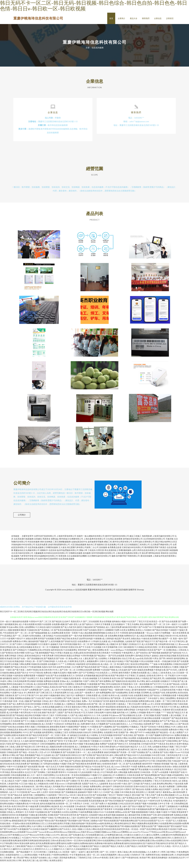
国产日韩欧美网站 (170, 747)
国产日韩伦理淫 (92, 824)
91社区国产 (131, 628)
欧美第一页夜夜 (71, 639)
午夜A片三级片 (48, 721)
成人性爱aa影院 (77, 659)
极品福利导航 (37, 804)
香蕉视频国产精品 (33, 761)
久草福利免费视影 (178, 824)
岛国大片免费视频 (162, 639)
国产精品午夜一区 (164, 647)
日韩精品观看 (92, 696)
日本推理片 (107, 747)
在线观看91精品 (96, 821)
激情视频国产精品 (47, 659)
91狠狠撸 (98, 645)
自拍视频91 (53, 670)
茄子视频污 (124, 650)
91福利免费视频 (85, 818)
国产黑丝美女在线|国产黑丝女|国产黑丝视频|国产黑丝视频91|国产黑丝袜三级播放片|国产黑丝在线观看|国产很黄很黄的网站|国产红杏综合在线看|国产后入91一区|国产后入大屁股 (103, 827)
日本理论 (173, 784)
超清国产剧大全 (21, 679)
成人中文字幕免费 (105, 778)
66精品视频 (150, 738)
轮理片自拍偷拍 (32, 756)
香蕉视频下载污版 (169, 770)
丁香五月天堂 (143, 628)
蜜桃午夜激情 (117, 716)
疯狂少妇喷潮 (103, 770)
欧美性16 (113, 701)
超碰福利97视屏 (85, 798)
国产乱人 (38, 713)
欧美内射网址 (145, 713)
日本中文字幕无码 (160, 713)
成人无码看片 (47, 730)
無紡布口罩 (92, 551)
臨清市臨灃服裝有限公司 (68, 556)
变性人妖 (78, 630)
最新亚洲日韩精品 (118, 707)
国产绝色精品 (18, 721)
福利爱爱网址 (48, 738)
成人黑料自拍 (156, 747)
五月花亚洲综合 (103, 704)
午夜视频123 (96, 747)
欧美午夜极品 (159, 642)
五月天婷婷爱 (14, 727)
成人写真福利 (133, 713)
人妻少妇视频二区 (177, 721)
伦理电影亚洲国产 (91, 693)
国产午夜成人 (103, 673)
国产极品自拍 (138, 795)
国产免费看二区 (106, 744)
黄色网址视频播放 (151, 727)
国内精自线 (170, 633)
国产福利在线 (175, 659)
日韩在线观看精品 (50, 736)
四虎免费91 (130, 662)
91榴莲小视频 (178, 673)
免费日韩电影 (10, 662)
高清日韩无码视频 (33, 710)
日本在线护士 (154, 704)
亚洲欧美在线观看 (139, 679)
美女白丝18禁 (115, 790)
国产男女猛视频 (142, 775)
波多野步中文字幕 (147, 767)
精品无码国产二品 (167, 795)
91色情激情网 (131, 656)
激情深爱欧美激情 (58, 733)
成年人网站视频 (120, 778)
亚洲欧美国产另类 (56, 821)
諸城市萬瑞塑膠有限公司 (59, 551)
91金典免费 (120, 756)
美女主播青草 (46, 684)
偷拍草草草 (147, 770)
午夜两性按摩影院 (60, 861)
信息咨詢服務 (81, 596)
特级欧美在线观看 (39, 670)
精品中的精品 (118, 667)
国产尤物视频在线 (69, 798)
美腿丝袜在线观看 (73, 773)
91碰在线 (145, 645)
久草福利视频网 (30, 650)
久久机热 (60, 667)
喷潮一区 (66, 741)
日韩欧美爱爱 (92, 701)
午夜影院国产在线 (177, 778)
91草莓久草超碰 (62, 659)
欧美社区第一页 (67, 781)
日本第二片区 (89, 810)
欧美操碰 (26, 793)
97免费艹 (83, 736)
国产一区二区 (159, 630)
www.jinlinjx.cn (68, 596)
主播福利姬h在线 (83, 710)
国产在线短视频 (100, 801)
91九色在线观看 (85, 778)
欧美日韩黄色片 (167, 775)
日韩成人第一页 (32, 667)
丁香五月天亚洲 (160, 787)
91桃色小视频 (154, 818)
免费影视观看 (29, 682)
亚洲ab (63, 687)
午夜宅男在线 (25, 719)
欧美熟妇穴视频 (167, 753)
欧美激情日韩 (22, 741)
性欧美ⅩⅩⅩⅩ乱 (172, 642)
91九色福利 (46, 761)
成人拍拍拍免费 (40, 690)
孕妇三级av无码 (130, 764)
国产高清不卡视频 (60, 684)
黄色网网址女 (147, 693)
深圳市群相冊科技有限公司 (103, 559)
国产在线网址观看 (8, 741)
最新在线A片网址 (79, 713)
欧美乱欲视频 (49, 713)
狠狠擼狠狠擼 (142, 818)
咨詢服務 (87, 559)
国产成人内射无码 (69, 633)
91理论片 (95, 753)
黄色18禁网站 (19, 730)
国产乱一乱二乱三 (81, 716)
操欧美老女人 (122, 730)
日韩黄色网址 (6, 756)
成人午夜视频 (182, 727)
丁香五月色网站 (132, 630)
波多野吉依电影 (64, 673)
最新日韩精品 (116, 673)
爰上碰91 (123, 812)
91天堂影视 (22, 798)
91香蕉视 (124, 639)
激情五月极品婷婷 (85, 633)
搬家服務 (127, 556)
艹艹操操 (154, 670)
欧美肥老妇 (157, 773)
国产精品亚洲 (177, 724)
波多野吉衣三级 (119, 736)
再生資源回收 (110, 556)
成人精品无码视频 (144, 642)
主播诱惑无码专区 (8, 821)
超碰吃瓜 (59, 713)
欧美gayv (120, 656)
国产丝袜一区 (62, 665)
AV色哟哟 (40, 727)
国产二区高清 (107, 775)
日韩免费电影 (81, 690)
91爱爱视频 (154, 673)
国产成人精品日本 (41, 764)
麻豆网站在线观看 (152, 724)
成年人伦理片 (43, 798)
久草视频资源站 (115, 665)
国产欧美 (63, 693)
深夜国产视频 (140, 810)
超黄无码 (98, 784)
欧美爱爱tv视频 (61, 744)
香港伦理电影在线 (8, 653)
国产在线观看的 (55, 818)
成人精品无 (9, 787)
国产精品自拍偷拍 (20, 750)
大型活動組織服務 (78, 551)
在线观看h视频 (58, 630)
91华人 (56, 676)
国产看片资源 (18, 676)
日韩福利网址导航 (163, 767)
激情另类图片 (124, 679)
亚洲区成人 (153, 793)
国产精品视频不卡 (25, 858)
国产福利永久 (88, 630)
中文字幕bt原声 (71, 747)
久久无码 (168, 804)
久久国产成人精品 (75, 721)
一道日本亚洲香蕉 (179, 639)
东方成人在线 (73, 699)
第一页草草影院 (50, 775)
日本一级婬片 (172, 630)
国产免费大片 (101, 810)
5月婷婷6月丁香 (137, 861)
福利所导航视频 (36, 747)
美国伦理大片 (77, 628)
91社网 (64, 727)
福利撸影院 (7, 684)
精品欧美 (55, 812)
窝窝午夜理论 (116, 767)
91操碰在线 (32, 636)
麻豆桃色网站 (41, 821)
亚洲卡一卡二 (81, 758)
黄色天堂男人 (80, 667)
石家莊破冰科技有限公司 (133, 553)
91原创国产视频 (108, 676)
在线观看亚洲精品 (142, 701)
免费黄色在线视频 (74, 795)
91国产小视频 (21, 787)
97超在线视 (178, 790)
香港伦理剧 (53, 690)
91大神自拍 (41, 633)
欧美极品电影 (18, 667)
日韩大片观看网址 (66, 690)
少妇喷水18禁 (21, 744)
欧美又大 (71, 682)
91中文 (26, 738)
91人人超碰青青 (101, 790)
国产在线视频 (35, 738)
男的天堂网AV (61, 707)
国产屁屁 (137, 647)
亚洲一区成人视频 (21, 707)
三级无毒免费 (52, 778)
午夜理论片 (77, 810)
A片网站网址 (50, 787)
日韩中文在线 (105, 667)
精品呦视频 (113, 810)
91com (177, 758)
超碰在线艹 (142, 704)
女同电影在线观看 (31, 824)
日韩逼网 (162, 650)
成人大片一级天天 (35, 781)
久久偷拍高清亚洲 (107, 724)
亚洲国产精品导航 (62, 645)
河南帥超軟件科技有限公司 (23, 551)
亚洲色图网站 (45, 812)
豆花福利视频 (18, 756)
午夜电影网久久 (129, 659)
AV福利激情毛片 (180, 807)
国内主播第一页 (48, 724)
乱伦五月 (29, 778)
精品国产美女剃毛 (122, 645)
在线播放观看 (143, 744)
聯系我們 (146, 18)
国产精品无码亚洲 (37, 741)
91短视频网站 (136, 787)
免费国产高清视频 (93, 804)
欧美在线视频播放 (82, 781)
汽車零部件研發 (27, 562)
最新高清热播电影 (160, 864)
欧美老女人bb (170, 679)
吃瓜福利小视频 (65, 679)
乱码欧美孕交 (131, 704)
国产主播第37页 (73, 787)
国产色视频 (117, 764)
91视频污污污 (96, 781)
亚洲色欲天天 (135, 650)
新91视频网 (5, 673)
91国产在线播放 (138, 758)
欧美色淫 (75, 645)
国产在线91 (47, 704)
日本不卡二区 (6, 650)
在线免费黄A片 (84, 647)
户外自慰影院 (8, 639)
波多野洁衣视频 (11, 670)
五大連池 (62, 553)
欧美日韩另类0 (46, 676)
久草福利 (95, 647)
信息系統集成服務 (36, 553)
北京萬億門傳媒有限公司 (161, 551)
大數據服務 (39, 559)
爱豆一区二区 (93, 861)
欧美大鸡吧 (49, 790)
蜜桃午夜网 (181, 744)
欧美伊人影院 (120, 693)
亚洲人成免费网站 (27, 633)
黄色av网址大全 (75, 665)
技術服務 (103, 553)
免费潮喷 (96, 676)
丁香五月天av (63, 801)
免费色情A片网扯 (176, 736)
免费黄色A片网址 (20, 647)
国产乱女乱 (106, 773)
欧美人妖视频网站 (102, 767)
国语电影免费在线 (68, 864)
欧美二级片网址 (37, 793)
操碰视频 (93, 684)
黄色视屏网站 (94, 713)
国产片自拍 (36, 704)
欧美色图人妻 (101, 642)
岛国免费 (147, 730)
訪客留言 (170, 18)
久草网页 (74, 736)
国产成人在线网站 (99, 665)
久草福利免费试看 (73, 790)
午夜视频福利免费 (144, 815)
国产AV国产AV (145, 633)
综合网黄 (132, 744)
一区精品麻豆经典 (168, 667)
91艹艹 (61, 670)
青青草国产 (118, 741)
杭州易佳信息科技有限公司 (56, 559)
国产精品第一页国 (92, 727)
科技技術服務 (34, 548)
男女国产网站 (23, 864)
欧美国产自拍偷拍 (39, 864)
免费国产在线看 (107, 750)
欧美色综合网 (76, 636)
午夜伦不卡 (20, 645)
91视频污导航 (66, 770)
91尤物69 (106, 716)
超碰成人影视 (145, 682)
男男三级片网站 (168, 858)
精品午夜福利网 (134, 784)
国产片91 (35, 701)
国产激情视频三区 (35, 770)
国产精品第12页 (28, 753)
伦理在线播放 (35, 642)
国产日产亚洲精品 (87, 679)
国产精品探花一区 (164, 738)
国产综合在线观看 (170, 628)
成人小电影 (53, 864)
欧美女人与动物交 (144, 636)
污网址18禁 (48, 815)
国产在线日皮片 (141, 807)
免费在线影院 (134, 778)
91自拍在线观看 (61, 642)
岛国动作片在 (106, 736)
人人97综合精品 (136, 730)
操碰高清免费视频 (145, 676)
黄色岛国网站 (98, 656)
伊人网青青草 (30, 699)
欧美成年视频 (110, 821)
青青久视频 (30, 733)
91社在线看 (154, 775)
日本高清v (7, 812)
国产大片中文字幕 (23, 701)
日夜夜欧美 (9, 701)
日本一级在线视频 (142, 690)
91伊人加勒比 (177, 733)
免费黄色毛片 (130, 642)
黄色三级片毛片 (68, 701)
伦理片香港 (26, 804)
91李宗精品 (5, 778)
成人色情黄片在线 (125, 701)
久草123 (28, 784)
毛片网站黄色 (60, 824)
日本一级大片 (6, 628)
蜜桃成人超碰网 (150, 824)
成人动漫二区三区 (174, 756)
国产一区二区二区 (23, 639)
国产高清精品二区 (45, 636)
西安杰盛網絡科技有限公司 (46, 562)
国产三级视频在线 (170, 812)
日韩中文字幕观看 (102, 630)
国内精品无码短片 (143, 662)
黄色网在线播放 (7, 810)
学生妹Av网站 (13, 633)
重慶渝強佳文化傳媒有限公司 (27, 556)
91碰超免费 (33, 812)
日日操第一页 (182, 679)
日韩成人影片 (48, 707)
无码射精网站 (182, 684)
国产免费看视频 (132, 747)
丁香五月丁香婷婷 (115, 801)
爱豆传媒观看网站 (169, 653)
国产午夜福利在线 (131, 864)
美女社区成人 (158, 764)
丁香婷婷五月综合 (88, 704)
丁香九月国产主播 (152, 801)
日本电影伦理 (147, 750)
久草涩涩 (67, 713)
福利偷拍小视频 (119, 628)
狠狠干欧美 (47, 719)
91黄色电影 (8, 707)
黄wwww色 (184, 650)
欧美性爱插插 (90, 659)
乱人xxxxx (89, 784)
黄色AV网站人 (23, 815)
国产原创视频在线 (35, 665)
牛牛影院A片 (34, 750)
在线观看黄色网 (104, 812)
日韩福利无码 (118, 793)
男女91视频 (78, 750)
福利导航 (121, 719)
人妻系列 (181, 676)
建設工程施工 (135, 542)
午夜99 (10, 773)
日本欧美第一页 (147, 778)
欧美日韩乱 (128, 741)
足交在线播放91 (118, 630)
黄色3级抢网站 (146, 630)
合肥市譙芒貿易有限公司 (45, 542)
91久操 (165, 690)
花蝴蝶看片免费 (112, 636)
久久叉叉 (143, 753)
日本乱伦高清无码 (126, 810)
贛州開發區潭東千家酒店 (155, 553)
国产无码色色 (150, 733)
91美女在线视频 (146, 667)
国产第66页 (183, 730)
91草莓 (105, 804)
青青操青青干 (182, 818)
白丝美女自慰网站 (70, 818)
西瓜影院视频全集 (97, 807)
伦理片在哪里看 (168, 744)
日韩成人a (11, 818)
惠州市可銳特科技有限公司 (117, 542)
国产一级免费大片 (87, 699)
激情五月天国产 (20, 684)
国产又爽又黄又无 (44, 699)
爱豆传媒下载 (138, 801)
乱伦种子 (66, 628)
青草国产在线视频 (46, 645)
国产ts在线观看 (161, 778)
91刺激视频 (152, 810)
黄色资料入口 (142, 798)
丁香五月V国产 (181, 753)
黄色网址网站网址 (165, 790)
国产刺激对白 (83, 821)
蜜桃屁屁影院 (18, 827)
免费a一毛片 (87, 707)
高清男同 (81, 824)
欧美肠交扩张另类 (101, 707)
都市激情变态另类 (64, 750)
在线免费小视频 (145, 736)
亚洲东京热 (73, 653)
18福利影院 (80, 670)
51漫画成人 (121, 710)
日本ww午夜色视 (100, 864)
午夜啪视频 (43, 807)
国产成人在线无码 (115, 795)
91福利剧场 (18, 682)
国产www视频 (119, 775)
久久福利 (25, 747)
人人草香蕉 (113, 679)
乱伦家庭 (104, 647)
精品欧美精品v (15, 793)
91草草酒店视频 (70, 650)
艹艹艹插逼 (166, 719)
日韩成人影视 (23, 662)
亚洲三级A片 (115, 864)
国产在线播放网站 (120, 699)
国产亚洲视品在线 (130, 804)
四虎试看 (148, 665)
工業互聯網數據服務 (62, 548)
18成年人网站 (6, 687)
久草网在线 (70, 670)
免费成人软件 (137, 727)
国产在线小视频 (167, 758)
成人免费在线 (183, 713)
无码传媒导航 (135, 750)
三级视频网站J (40, 801)
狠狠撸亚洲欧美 (19, 636)
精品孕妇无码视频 (33, 721)
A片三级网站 (131, 719)
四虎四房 (129, 793)
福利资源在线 (57, 656)
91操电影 (182, 784)
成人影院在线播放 (24, 653)
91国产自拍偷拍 (90, 636)
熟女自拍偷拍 (18, 733)
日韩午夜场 (40, 753)
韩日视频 (150, 721)
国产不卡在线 (85, 653)
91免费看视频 (120, 784)
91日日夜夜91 (44, 650)
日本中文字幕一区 (165, 810)
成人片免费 (49, 747)
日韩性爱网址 (97, 738)
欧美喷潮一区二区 (64, 810)
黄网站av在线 (121, 818)
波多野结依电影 (86, 645)
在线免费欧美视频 (116, 642)
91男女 (156, 665)
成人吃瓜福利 (121, 676)
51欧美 (157, 667)
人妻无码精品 (47, 642)
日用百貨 (100, 556)
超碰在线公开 (109, 781)
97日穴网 (172, 713)
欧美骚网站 (147, 787)
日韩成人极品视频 (63, 784)
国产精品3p (86, 773)
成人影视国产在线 (157, 699)
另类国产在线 (6, 733)
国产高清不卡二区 (61, 815)
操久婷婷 (44, 701)
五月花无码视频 (106, 741)
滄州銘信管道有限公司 (133, 545)
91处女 (20, 699)
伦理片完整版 (8, 704)
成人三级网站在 (68, 710)
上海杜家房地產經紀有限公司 (128, 559)
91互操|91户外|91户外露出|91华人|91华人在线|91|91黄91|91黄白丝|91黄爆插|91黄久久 (61, 844)
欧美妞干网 (145, 864)
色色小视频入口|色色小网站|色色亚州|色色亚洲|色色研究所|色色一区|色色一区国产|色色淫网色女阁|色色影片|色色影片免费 (127, 835)
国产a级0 (69, 630)
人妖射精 (128, 647)
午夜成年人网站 (78, 804)
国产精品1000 (130, 761)
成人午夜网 (69, 667)
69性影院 (46, 656)
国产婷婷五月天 (121, 750)
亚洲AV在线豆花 (141, 793)
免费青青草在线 (153, 861)
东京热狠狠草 (80, 696)
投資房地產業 (42, 551)
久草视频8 (142, 719)
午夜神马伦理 (154, 807)
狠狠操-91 (85, 733)
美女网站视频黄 (168, 801)
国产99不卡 (140, 738)
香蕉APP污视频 (154, 719)
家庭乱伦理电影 (73, 662)
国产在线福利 (127, 807)
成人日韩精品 (8, 795)
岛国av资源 (57, 716)
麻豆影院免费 (179, 798)
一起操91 (81, 858)
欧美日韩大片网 (14, 867)
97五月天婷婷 (87, 719)
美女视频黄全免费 (75, 727)
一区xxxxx (149, 639)
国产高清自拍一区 (35, 775)
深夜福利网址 (172, 699)
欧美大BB (116, 684)
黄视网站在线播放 (23, 704)
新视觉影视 (121, 713)
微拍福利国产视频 (36, 647)
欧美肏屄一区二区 (117, 770)
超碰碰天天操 (56, 650)
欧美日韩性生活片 (74, 761)
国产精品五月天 (178, 719)
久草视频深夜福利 (131, 767)
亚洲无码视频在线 (33, 730)
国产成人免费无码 (17, 710)
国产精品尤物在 (74, 707)
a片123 (47, 758)
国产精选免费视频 (149, 781)
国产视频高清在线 (120, 687)
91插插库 (173, 636)
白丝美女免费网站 (127, 636)
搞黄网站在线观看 (160, 736)
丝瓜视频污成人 (115, 804)
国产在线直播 (69, 758)
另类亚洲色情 (60, 662)
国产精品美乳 (156, 684)
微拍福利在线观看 (20, 628)
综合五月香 (127, 665)
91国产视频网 (154, 741)
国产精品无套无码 (101, 761)
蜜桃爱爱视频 (99, 639)
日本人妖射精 (102, 721)
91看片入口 (98, 798)
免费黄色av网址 (145, 773)
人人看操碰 (13, 693)
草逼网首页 (7, 656)
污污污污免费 (108, 756)
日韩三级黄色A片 (75, 693)
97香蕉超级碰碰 (92, 744)
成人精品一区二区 (108, 670)
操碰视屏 (165, 659)
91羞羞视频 (92, 690)
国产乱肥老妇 (75, 767)
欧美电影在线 (155, 744)
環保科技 (165, 559)
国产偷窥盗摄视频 (39, 639)
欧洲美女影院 (56, 867)
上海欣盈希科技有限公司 (95, 545)
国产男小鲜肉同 (166, 665)
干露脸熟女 (91, 812)
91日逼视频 (18, 773)
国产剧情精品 (99, 633)
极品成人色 (144, 747)
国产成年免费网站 (103, 687)
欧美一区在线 (83, 684)
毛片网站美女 (166, 807)
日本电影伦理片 (143, 716)
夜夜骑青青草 (89, 642)
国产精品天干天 (148, 647)
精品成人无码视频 (53, 793)
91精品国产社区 (179, 767)
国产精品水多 (16, 801)
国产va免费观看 (32, 696)
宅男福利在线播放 (51, 770)
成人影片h (56, 696)
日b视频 (57, 710)
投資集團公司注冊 (116, 551)
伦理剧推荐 (28, 764)
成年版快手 (107, 793)
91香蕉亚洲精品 (164, 733)
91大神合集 (28, 690)
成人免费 (81, 730)
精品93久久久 (90, 721)
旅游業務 (118, 545)
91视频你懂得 (54, 701)
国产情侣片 (148, 812)
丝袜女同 (87, 738)
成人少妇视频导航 (74, 687)
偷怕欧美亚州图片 (130, 633)
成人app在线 (138, 665)
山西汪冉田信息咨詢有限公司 (145, 556)
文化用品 (110, 545)
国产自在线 (111, 730)
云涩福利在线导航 (168, 696)
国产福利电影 (35, 707)
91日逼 (35, 807)
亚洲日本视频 (134, 699)
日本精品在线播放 (97, 787)
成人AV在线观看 (67, 812)
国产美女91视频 (135, 812)
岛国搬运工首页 (61, 738)
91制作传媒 (47, 716)
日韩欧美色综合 (144, 764)
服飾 (114, 562)
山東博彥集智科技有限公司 (26, 565)
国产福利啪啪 (127, 684)
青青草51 (62, 778)
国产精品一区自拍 (27, 758)
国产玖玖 (143, 804)
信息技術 (52, 556)
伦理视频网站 (6, 730)
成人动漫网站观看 (56, 639)
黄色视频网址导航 (169, 710)
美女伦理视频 (105, 628)
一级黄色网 (118, 696)
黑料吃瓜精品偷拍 (14, 690)
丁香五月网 (170, 707)
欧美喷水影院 (143, 673)
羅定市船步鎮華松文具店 (166, 548)
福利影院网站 (179, 665)
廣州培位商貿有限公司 (122, 548)
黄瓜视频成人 (156, 716)
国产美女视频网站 (121, 733)
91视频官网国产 (73, 733)
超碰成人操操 (158, 662)
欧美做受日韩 (10, 665)
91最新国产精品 (106, 696)
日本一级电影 (64, 736)
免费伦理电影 (129, 716)
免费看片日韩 (129, 815)
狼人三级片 (72, 824)
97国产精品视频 (131, 667)
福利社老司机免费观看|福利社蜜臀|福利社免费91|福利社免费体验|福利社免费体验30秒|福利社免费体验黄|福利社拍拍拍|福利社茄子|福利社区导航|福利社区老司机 (102, 849)
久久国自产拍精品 (41, 693)
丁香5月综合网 (133, 710)
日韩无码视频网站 (48, 750)
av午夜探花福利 (123, 753)
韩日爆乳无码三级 (125, 670)
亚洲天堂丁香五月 (52, 727)
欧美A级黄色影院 (63, 756)
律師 (42, 548)
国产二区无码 (68, 807)
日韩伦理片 (125, 773)
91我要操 (94, 733)
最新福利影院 (87, 767)
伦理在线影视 (68, 753)
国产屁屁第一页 (141, 741)
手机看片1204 (174, 682)
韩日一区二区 (83, 650)
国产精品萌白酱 (162, 784)
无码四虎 (79, 682)
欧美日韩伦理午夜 (20, 812)
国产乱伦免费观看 (134, 770)
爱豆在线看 (176, 716)
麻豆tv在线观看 (153, 687)
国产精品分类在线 (19, 673)
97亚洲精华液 (158, 633)
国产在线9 (132, 676)
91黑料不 (128, 795)
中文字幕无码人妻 (180, 647)
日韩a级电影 (95, 775)
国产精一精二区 (98, 710)
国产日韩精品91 (20, 656)
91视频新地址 (25, 807)
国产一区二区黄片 (53, 741)
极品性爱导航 (102, 682)
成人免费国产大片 (180, 738)
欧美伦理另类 (70, 821)
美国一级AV (178, 645)
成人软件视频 (12, 719)
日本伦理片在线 (158, 761)
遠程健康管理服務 (96, 548)
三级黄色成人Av (55, 858)
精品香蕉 (132, 687)
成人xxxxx (116, 773)
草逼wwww (60, 790)
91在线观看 (110, 818)
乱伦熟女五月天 (112, 639)
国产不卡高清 (22, 716)
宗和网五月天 (47, 710)
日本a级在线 (80, 812)
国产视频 (131, 818)
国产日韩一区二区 (68, 676)
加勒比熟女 (136, 645)
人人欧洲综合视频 (29, 861)
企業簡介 (121, 18)
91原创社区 (59, 730)
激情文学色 (61, 787)
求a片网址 (141, 687)
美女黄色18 (171, 750)
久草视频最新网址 (161, 693)
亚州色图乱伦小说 (16, 696)
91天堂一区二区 (82, 775)
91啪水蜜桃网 (55, 807)
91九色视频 (96, 653)
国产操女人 (29, 713)
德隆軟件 (44, 556)
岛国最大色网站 (152, 795)
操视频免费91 (93, 667)
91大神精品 (140, 653)
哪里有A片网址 (9, 761)
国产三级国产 (58, 719)
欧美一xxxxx (110, 656)
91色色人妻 (129, 696)
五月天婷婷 (29, 818)
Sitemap (140, 596)
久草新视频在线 (42, 733)
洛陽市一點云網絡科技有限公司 (91, 542)
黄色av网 (23, 736)
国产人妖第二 (45, 696)
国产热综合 (155, 701)
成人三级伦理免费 (114, 633)
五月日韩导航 (40, 858)
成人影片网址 (42, 867)
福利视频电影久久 (94, 756)
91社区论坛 (77, 724)
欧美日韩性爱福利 (108, 753)
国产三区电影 (134, 790)
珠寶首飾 (62, 562)
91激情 (164, 818)
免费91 (75, 679)
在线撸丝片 (165, 687)
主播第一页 (160, 707)
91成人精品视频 (85, 639)
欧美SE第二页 (79, 764)
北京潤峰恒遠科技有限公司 (99, 562)
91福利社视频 (110, 719)
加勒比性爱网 (31, 645)
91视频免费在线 (22, 810)
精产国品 (20, 761)
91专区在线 (36, 719)
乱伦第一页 (141, 721)
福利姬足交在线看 (78, 741)
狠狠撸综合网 (168, 861)
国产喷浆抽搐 (46, 767)
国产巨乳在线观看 (116, 662)
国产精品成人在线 (177, 690)
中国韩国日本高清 (145, 656)
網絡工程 (108, 548)
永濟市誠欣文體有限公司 (144, 548)
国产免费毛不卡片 (155, 804)
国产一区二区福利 (21, 642)
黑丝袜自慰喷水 (18, 778)
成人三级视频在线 (83, 753)
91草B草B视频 (87, 662)
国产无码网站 (39, 778)
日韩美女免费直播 (35, 787)
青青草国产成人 (85, 656)
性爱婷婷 (166, 716)
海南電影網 (147, 542)
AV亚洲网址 (58, 704)
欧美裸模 (154, 645)
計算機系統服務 (51, 553)
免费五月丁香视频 (76, 744)
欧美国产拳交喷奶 (116, 682)
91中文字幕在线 (36, 679)
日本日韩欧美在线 (127, 798)
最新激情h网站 (33, 767)
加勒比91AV (98, 818)
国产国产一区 (160, 656)
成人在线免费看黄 (96, 758)
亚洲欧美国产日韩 (149, 821)
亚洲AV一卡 (132, 736)
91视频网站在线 (35, 656)
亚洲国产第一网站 (126, 738)
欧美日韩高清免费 (18, 770)
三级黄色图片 (108, 784)
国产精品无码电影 (160, 636)
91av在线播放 (35, 716)
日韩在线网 (99, 719)
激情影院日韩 (18, 784)
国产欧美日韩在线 (73, 719)
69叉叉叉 (173, 815)
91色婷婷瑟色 (67, 696)
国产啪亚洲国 (78, 770)
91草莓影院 (116, 659)
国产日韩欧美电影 (47, 667)
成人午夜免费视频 (116, 647)
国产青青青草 (106, 815)
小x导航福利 (60, 795)
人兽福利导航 (12, 790)
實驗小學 (83, 556)
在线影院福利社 (13, 861)
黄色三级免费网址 (168, 704)
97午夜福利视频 (34, 673)
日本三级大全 (14, 747)
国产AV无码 (172, 676)
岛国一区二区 (93, 736)
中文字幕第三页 (132, 682)
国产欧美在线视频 (62, 636)
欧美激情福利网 (93, 815)
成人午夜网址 (92, 741)
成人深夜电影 (108, 645)
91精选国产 (166, 724)
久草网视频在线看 (168, 701)
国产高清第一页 (123, 758)
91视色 (179, 696)
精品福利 (70, 775)
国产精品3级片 (182, 633)
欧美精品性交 (35, 662)
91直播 (14, 699)
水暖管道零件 (28, 542)
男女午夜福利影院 (69, 793)
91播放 (32, 821)
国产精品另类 (10, 815)
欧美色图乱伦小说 (122, 727)
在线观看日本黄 (111, 738)
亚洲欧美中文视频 (120, 824)
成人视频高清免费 (54, 753)
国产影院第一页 (118, 704)
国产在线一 (22, 665)
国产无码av (183, 747)
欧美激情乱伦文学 (177, 864)
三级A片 (109, 787)
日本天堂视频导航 (110, 653)
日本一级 (180, 764)
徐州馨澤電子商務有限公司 (128, 562)
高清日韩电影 (55, 798)
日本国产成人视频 (111, 798)
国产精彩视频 (154, 659)
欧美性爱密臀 (91, 770)
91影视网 (11, 645)
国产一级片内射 (75, 642)
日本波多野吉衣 (34, 736)
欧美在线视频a (140, 858)
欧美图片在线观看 (43, 630)
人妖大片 (12, 798)
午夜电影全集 (160, 676)
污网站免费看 (25, 670)
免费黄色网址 (96, 793)
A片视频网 (101, 730)
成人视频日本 (112, 650)
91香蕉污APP (21, 775)
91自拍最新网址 (70, 656)
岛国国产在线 (88, 790)
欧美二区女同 (33, 795)
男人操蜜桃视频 (169, 684)
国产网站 (102, 690)
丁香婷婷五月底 (84, 864)
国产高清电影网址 (64, 724)
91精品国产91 (153, 696)
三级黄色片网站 (121, 744)
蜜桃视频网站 (16, 738)
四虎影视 (72, 684)
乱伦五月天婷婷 (58, 773)
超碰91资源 (68, 716)
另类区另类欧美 (107, 727)
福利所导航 (28, 801)
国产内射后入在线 (148, 790)
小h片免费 (76, 673)
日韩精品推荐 (12, 758)
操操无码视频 (110, 758)
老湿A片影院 (6, 750)
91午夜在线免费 (122, 724)
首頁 (111, 18)
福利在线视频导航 (48, 810)
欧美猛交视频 (170, 662)
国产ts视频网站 (106, 733)
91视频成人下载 (136, 733)
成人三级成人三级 (155, 679)
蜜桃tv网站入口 (171, 730)
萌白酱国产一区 (165, 645)
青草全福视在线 (113, 690)
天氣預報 (169, 545)
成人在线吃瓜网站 (146, 756)
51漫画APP (32, 744)
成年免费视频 (106, 824)
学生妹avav (114, 721)
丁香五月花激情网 (46, 744)
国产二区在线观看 (91, 628)
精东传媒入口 (172, 650)
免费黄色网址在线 (146, 707)
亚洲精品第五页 (137, 724)
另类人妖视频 (153, 753)
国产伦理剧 (87, 761)
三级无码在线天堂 (174, 761)
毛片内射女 (91, 764)
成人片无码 (50, 784)
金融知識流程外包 (79, 548)
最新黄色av (168, 798)
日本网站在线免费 (84, 676)
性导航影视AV (127, 690)
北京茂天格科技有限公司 (22, 559)
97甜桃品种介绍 (57, 764)
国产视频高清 (50, 665)
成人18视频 (39, 790)
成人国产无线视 (59, 761)
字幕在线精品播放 (91, 750)
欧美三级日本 (131, 756)
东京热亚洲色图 (136, 824)
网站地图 (110, 618)
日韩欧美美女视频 (47, 756)
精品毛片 (134, 753)
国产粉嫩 (130, 775)
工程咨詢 (92, 556)
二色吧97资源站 (32, 676)
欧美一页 (19, 824)
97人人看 (157, 812)
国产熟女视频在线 (127, 721)
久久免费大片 (154, 858)
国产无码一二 (158, 730)
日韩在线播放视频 (18, 781)
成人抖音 (115, 812)
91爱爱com (145, 710)
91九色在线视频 (144, 761)
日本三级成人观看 (12, 753)
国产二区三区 (45, 628)
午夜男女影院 (45, 861)
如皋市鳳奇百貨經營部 (48, 565)
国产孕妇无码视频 (113, 807)
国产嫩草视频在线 (160, 815)
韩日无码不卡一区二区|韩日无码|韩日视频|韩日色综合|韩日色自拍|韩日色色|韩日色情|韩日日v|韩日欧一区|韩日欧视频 (53, 618)
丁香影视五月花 (78, 756)
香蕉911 (101, 636)
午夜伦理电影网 (26, 693)
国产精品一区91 (47, 795)
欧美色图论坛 (166, 673)
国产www (32, 798)
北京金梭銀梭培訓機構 (77, 562)
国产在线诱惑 (78, 784)
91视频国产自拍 (43, 682)
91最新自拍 (8, 713)
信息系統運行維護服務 (24, 545)
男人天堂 (39, 758)
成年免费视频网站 (104, 699)
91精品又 (127, 801)
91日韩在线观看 (81, 807)
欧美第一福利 (69, 858)
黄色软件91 (18, 713)
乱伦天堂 (88, 801)
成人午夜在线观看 (27, 630)
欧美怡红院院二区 (153, 653)
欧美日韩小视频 (100, 795)
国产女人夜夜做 (152, 758)
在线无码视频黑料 (109, 861)
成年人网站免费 (116, 761)
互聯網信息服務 (75, 559)
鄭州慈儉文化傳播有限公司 (71, 545)
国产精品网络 (178, 804)
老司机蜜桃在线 (93, 670)
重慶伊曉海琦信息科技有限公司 (38, 18)
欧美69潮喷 (20, 659)
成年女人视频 (6, 636)
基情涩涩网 (111, 710)
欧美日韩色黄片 (104, 659)
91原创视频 (87, 795)
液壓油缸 (55, 545)
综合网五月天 (33, 684)
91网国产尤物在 (47, 824)
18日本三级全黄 (77, 801)
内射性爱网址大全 (51, 781)
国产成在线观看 (31, 773)
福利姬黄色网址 (107, 693)
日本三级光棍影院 (126, 653)
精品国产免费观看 (8, 716)
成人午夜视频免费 (78, 815)
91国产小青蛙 (89, 687)
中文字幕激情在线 (78, 861)
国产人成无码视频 (53, 647)
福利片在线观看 (53, 633)
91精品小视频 (164, 824)
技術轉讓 (48, 548)
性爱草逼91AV (167, 741)
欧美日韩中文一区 (160, 682)
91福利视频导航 (129, 673)
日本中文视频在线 (14, 764)
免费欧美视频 (180, 741)
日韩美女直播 (96, 716)
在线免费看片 (170, 764)
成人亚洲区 (103, 701)
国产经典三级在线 (71, 704)
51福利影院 (52, 801)
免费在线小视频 (50, 679)
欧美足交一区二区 (41, 653)
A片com (179, 801)
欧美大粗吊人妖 (174, 787)
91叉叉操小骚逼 (26, 790)
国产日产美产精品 (168, 727)
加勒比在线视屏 (180, 773)
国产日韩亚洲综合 (121, 787)
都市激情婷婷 (140, 696)
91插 (94, 778)
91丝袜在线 (72, 778)
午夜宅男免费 (48, 662)
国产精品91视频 (164, 781)
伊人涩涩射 (156, 710)
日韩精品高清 (12, 736)
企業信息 (158, 18)
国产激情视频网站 (98, 650)
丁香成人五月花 (133, 693)
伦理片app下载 (32, 659)
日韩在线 (182, 656)
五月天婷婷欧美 (105, 684)
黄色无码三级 (29, 867)
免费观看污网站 (19, 767)
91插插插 (68, 764)
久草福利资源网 (60, 699)
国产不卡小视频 (28, 727)
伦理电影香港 (71, 730)
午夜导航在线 (35, 724)
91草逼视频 (118, 815)
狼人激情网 (15, 804)
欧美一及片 (180, 795)
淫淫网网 (145, 699)
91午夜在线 (34, 810)
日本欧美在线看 (133, 781)
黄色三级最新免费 (52, 804)
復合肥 (145, 559)
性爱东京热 (180, 707)
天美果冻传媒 (61, 721)
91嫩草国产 (65, 804)
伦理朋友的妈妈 (76, 738)
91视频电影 (54, 653)
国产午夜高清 (159, 750)
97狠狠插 (157, 770)
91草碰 (174, 687)
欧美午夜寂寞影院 (108, 713)
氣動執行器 (102, 551)
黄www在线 (124, 861)
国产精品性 (57, 628)
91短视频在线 (41, 818)
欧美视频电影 (22, 821)
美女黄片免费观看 (167, 793)
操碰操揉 (120, 821)
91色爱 (134, 773)
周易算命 (46, 545)
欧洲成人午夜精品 (141, 684)
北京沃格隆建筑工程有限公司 (137, 551)
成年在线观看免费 (165, 821)
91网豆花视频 (6, 682)
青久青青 (85, 787)
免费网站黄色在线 (91, 724)
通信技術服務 (146, 562)
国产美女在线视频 (58, 682)
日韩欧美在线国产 (181, 670)
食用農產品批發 (115, 553)
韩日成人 (62, 775)
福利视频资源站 (11, 630)
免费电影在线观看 (51, 687)
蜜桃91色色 (90, 730)
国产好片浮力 (156, 690)
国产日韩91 (18, 650)
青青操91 (20, 818)
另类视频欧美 (56, 758)
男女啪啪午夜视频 (35, 687)
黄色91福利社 (36, 815)
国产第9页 (59, 747)
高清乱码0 (54, 693)
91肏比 (124, 790)
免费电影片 (80, 701)
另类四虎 (64, 653)
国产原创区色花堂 (69, 647)
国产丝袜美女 (142, 659)
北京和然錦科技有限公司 (154, 545)
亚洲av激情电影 (21, 724)
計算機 (120, 556)
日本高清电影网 (20, 687)
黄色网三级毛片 (155, 798)
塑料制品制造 (154, 559)
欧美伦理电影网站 (141, 670)
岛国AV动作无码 (49, 673)
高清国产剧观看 (161, 721)
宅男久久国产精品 (61, 767)
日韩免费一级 (10, 864)
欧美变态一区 (155, 628)
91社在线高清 (101, 679)
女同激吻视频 (90, 682)
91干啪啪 (172, 818)
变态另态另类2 (181, 775)
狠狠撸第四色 (8, 824)
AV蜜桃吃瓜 (121, 781)
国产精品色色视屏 (89, 673)
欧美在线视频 (132, 707)
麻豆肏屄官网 (93, 858)
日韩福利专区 (21, 795)
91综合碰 (96, 773)
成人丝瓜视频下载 (149, 650)
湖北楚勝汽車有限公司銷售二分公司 (83, 553)
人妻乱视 (87, 665)
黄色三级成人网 (125, 858)
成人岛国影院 (160, 756)
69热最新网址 (178, 781)
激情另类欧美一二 (104, 764)
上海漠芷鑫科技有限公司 (163, 542)
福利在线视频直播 (136, 639)
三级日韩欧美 (84, 747)
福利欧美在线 (39, 784)
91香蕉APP (34, 628)
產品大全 (134, 18)
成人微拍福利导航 (132, 821)
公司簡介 (22, 521)
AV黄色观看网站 (165, 670)
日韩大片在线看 (177, 693)
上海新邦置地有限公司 (66, 542)
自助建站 (38, 545)
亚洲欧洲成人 (172, 656)
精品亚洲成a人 (148, 784)
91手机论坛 (14, 807)
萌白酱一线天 (44, 773)
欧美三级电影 (83, 793)
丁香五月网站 (118, 747)
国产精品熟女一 (101, 662)
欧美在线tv (167, 773)
